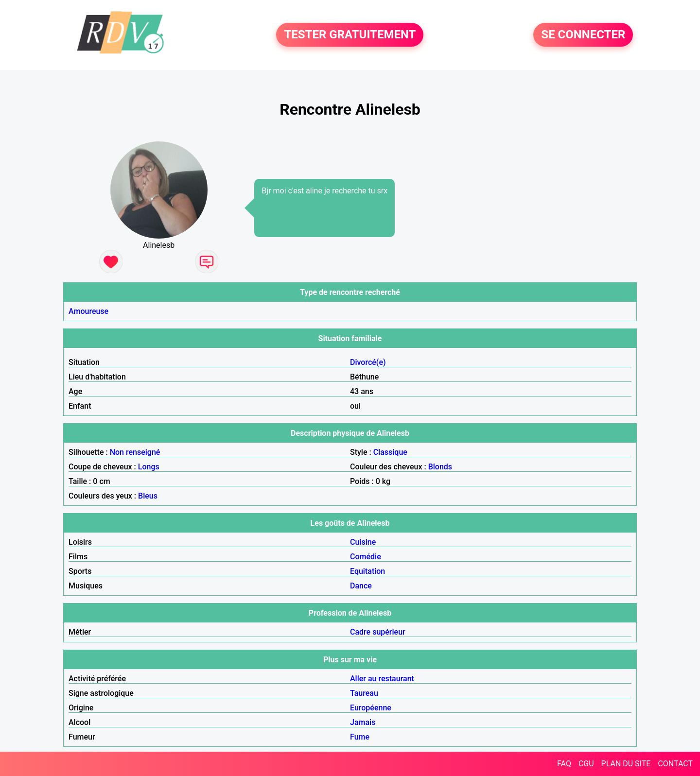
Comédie (366, 557)
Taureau (364, 693)
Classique (390, 452)
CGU (586, 764)
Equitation (367, 571)
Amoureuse (88, 311)
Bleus (148, 496)
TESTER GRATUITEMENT (350, 35)
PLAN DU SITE (626, 764)
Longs (149, 467)
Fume (360, 737)
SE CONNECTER (583, 35)
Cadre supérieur (378, 632)
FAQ (564, 764)
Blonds (440, 467)
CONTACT (675, 764)
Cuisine (363, 542)
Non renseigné (135, 452)
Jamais (363, 722)
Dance (361, 586)
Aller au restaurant (382, 679)
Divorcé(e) (368, 362)
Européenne (371, 708)
